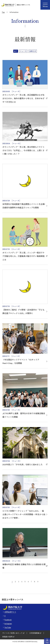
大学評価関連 (34, 633)
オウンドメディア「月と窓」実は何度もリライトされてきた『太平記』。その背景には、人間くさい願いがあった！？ (23, 150)
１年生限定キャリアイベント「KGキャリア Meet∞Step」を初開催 (21, 361)
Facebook (8, 620)
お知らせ (33, 51)
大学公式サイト (10, 612)
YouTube (8, 627)
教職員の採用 (7, 637)
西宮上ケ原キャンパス (23, 5)
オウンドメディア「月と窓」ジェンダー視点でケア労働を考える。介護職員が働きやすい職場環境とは (23, 256)
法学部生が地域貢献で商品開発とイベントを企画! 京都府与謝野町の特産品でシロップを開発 (24, 206)
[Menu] (45, 5)
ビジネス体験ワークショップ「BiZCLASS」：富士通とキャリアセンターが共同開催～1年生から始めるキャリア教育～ (24, 514)
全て (16, 51)
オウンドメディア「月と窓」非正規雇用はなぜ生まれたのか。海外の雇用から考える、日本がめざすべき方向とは (23, 98)
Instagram (8, 623)
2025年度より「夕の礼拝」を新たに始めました (22, 464)
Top (3, 12)
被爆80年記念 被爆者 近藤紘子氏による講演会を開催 (24, 566)
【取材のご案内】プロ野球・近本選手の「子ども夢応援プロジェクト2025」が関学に (23, 311)
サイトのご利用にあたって (12, 633)
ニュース (23, 51)
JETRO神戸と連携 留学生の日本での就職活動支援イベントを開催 (24, 415)
